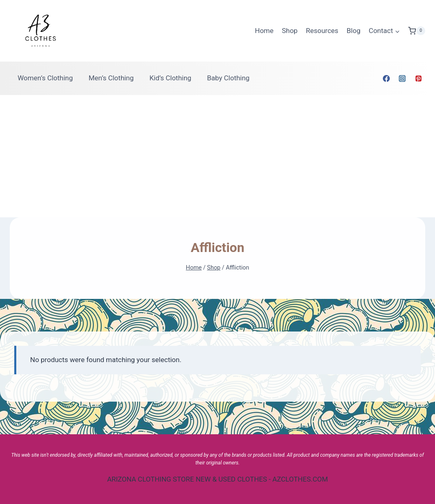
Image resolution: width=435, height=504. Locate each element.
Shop (290, 31)
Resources (322, 31)
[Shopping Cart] (417, 31)
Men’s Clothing (111, 78)
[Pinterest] (418, 78)
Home (264, 31)
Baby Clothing (228, 78)
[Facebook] (387, 78)
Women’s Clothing (45, 78)
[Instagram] (402, 78)
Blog (354, 31)
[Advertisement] (217, 156)
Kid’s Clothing (170, 78)
